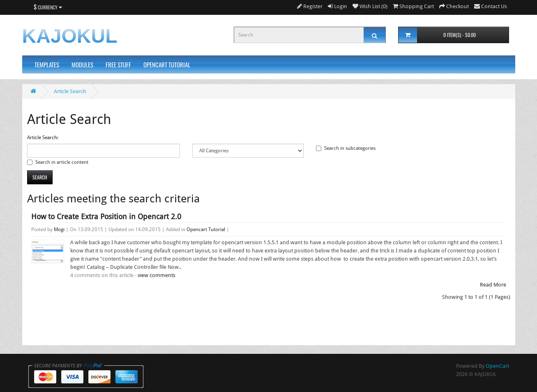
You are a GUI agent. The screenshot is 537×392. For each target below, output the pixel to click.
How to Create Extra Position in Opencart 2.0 (106, 217)
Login (338, 6)
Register (310, 6)
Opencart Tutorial (167, 64)
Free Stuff (118, 64)
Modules (82, 64)
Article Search (70, 91)
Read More (493, 285)
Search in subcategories (346, 148)
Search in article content (58, 162)
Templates (47, 64)
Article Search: (43, 138)
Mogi (59, 229)
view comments (157, 275)
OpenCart (497, 366)
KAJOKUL (70, 36)
